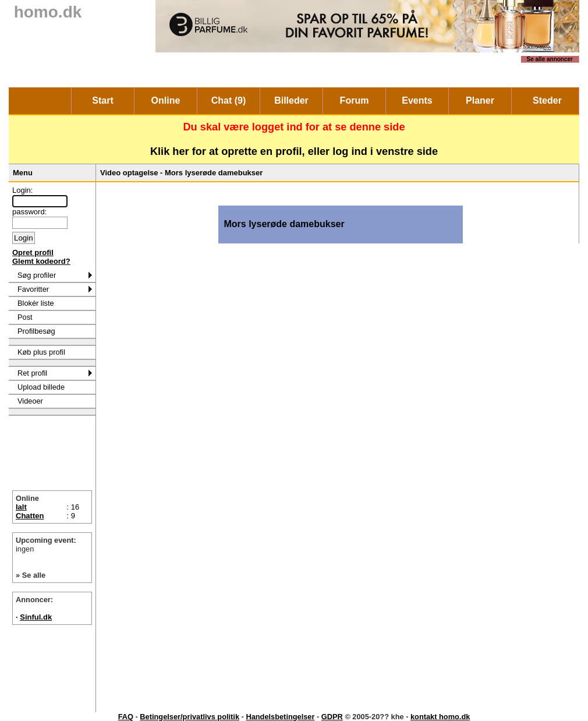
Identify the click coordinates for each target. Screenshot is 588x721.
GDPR (332, 717)
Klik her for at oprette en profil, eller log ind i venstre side (294, 151)
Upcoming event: (52, 545)
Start (102, 100)
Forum (355, 100)
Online (166, 100)
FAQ (126, 717)
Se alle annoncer (550, 59)
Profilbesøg (36, 331)
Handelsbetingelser (280, 717)
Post (25, 317)
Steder (547, 100)
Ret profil (32, 373)
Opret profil (33, 252)
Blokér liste (36, 303)
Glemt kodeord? (41, 261)
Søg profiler (37, 275)
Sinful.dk (36, 617)
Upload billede (41, 387)
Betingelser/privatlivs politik (189, 717)
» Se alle (31, 575)
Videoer (30, 401)
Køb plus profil (41, 352)
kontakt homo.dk (440, 717)
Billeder (291, 100)
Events (417, 100)
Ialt (21, 507)
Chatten (30, 516)
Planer (480, 100)
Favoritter (33, 289)
